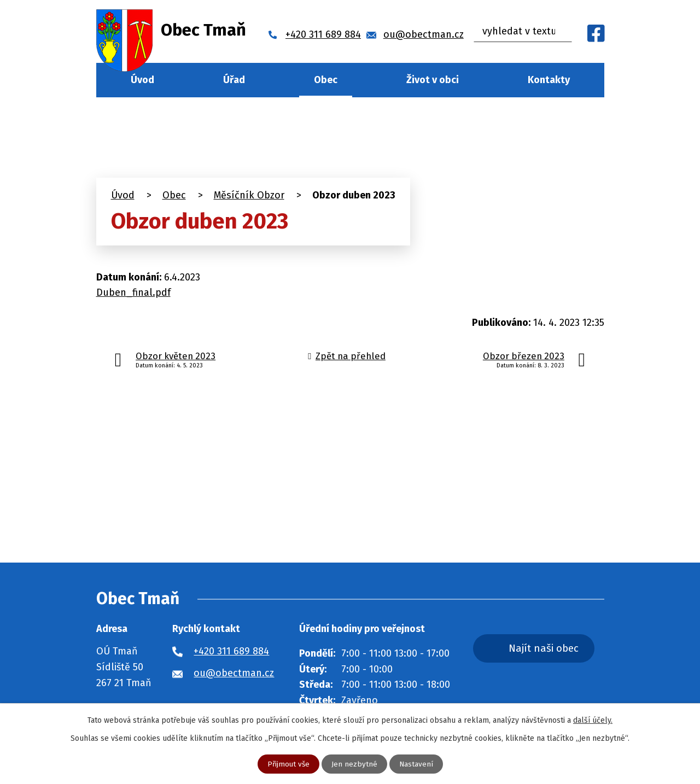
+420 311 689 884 (231, 651)
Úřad (234, 80)
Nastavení (416, 764)
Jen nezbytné (354, 764)
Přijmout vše (288, 764)
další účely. (593, 720)
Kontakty (549, 80)
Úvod (142, 80)
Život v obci (433, 80)
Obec (326, 80)
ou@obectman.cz (234, 673)
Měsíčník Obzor (249, 195)
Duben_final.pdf (133, 292)
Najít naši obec (551, 649)
